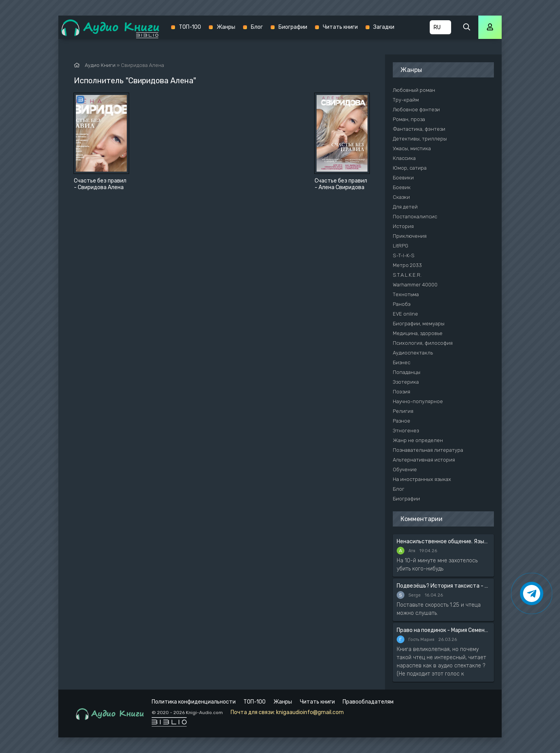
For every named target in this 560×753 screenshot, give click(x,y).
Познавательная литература (428, 450)
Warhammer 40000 (415, 285)
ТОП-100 (190, 27)
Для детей (405, 207)
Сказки (401, 197)
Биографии (293, 27)
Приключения (410, 236)
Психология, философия (423, 343)
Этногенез (406, 431)
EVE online (405, 314)
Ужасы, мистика (412, 148)
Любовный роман (414, 90)
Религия (403, 411)
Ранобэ (402, 304)
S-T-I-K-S (404, 255)
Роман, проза (409, 119)
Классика (404, 158)
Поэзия (402, 392)
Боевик (402, 187)
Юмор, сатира (410, 168)
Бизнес (402, 362)
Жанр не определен (418, 440)
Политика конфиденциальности (194, 702)
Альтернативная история (424, 460)
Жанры (226, 27)
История (403, 226)
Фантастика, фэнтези (419, 129)
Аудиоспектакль (413, 353)
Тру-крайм (406, 100)
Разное (402, 421)
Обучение (405, 470)
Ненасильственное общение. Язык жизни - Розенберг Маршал (443, 541)
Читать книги (340, 27)
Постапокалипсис (415, 217)
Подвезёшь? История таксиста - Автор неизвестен (443, 586)
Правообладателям (368, 702)
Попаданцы (407, 372)
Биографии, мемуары (419, 324)
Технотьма (406, 294)
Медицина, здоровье (418, 333)
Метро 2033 (407, 265)
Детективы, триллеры (420, 139)
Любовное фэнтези (416, 110)
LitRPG (401, 246)
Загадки (384, 27)
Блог (257, 27)
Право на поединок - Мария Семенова (443, 630)
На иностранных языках (422, 479)
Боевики (403, 178)
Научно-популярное (418, 401)
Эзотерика (406, 382)
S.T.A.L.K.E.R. (407, 275)
